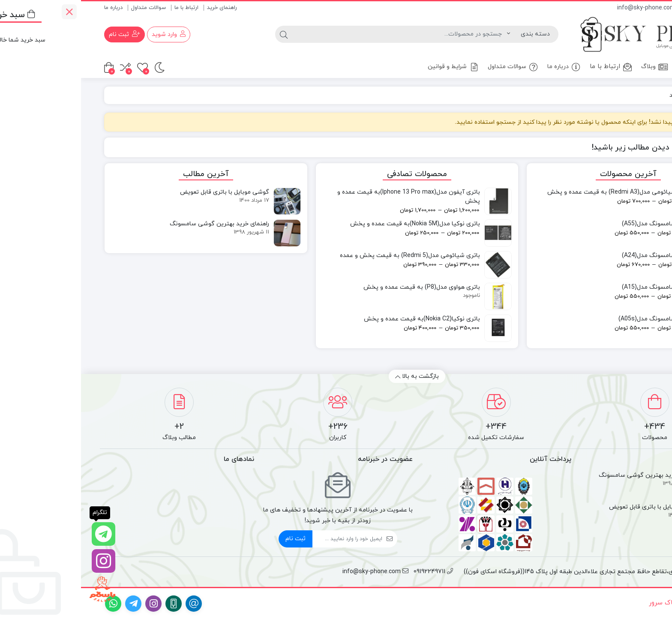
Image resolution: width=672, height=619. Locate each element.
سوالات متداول (67, 8)
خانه (639, 67)
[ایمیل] (266, 539)
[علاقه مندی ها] (61, 67)
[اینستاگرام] (21, 561)
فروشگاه (610, 67)
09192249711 (629, 8)
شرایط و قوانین (372, 67)
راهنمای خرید (141, 8)
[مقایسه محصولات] (44, 67)
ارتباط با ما (105, 8)
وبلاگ (574, 67)
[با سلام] (21, 589)
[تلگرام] (21, 534)
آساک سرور (583, 603)
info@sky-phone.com (569, 8)
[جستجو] (319, 34)
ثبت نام (214, 539)
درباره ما (32, 8)
